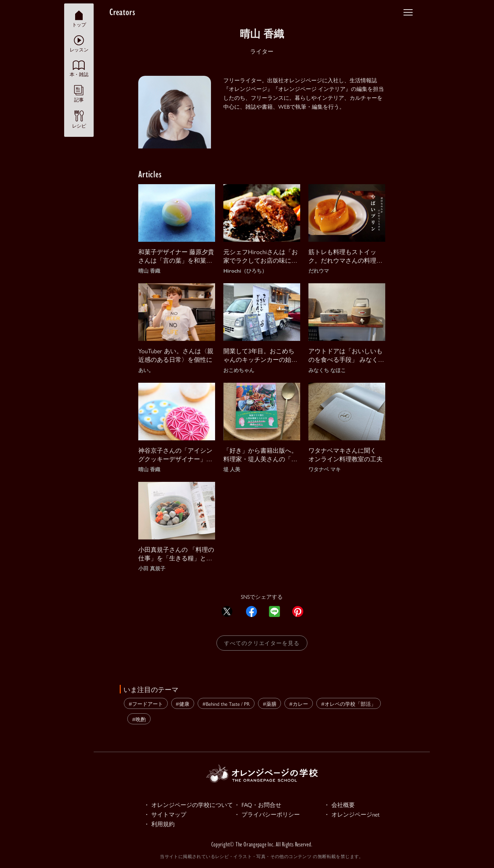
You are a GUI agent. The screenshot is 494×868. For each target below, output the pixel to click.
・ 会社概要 (339, 805)
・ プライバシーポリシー (267, 814)
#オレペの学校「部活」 (349, 704)
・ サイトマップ (165, 814)
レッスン (79, 44)
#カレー (299, 704)
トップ (79, 19)
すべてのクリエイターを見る (262, 643)
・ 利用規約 (159, 824)
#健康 (183, 704)
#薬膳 (270, 704)
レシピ (79, 119)
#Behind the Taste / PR (226, 704)
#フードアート (146, 704)
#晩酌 (139, 719)
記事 (79, 94)
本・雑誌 (79, 69)
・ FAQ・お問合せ (258, 805)
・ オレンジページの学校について (188, 805)
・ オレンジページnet (352, 814)
